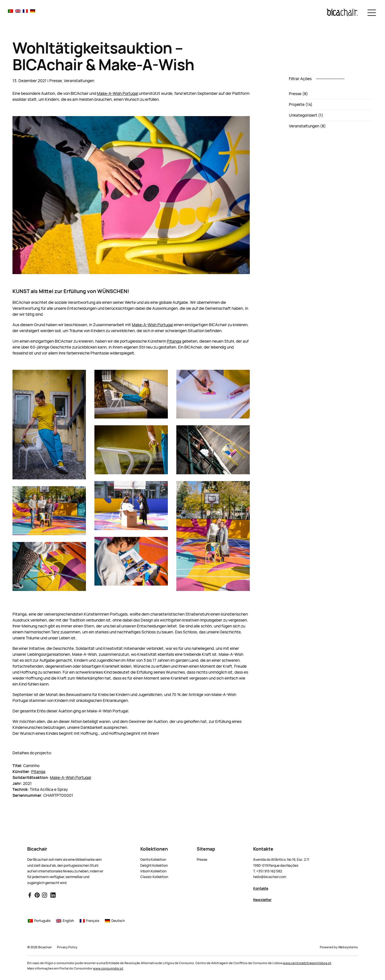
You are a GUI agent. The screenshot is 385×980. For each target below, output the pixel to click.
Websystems (348, 947)
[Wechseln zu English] (18, 11)
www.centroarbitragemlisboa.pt (307, 963)
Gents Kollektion (153, 860)
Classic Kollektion (154, 877)
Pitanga (174, 341)
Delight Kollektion (154, 866)
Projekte (297, 104)
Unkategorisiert (303, 115)
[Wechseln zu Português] (10, 11)
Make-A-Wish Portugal (118, 93)
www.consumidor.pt (108, 968)
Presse (56, 81)
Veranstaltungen (79, 81)
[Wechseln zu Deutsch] (33, 11)
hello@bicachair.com (270, 877)
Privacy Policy (67, 947)
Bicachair (45, 947)
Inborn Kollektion (153, 871)
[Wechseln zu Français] (25, 11)
